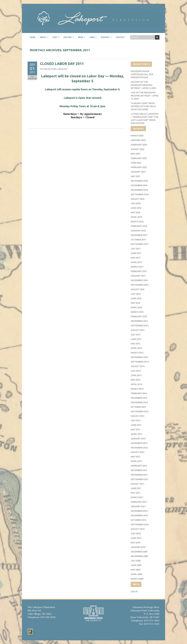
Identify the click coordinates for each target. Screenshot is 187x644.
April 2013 (136, 434)
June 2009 (136, 565)
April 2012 (136, 461)
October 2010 (138, 520)
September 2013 (140, 411)
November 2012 (139, 448)
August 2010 (138, 529)
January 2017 (138, 276)
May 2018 (136, 212)
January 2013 (138, 439)
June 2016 (136, 298)
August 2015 (138, 330)
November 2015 (139, 321)
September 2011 (140, 479)
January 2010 (138, 547)
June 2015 (136, 339)
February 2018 (139, 226)
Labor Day (62, 69)
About (43, 37)
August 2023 (138, 149)
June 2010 (136, 538)
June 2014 (136, 375)
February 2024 (139, 145)
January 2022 (138, 172)
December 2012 (139, 443)
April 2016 (136, 307)
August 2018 (138, 199)
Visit (55, 37)
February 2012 (139, 466)
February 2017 (139, 271)
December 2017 (139, 235)
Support (105, 37)
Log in (134, 591)
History (68, 37)
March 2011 (137, 497)
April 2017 (136, 262)
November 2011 (139, 475)
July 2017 (136, 249)
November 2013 (139, 402)
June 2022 (136, 163)
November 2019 (139, 181)
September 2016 (140, 285)
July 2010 (136, 534)
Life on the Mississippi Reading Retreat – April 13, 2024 (145, 96)
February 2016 (139, 316)
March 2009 (137, 579)
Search (157, 37)
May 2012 (136, 457)
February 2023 (139, 158)
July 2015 (136, 335)
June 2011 (136, 488)
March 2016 (137, 312)
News (81, 37)
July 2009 (136, 561)
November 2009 (139, 556)
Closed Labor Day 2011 (62, 64)
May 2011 (136, 493)
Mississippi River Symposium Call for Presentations (142, 74)
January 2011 (138, 506)
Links (92, 37)
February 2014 (139, 393)
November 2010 (139, 515)
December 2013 (139, 398)
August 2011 (138, 484)
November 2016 (139, 280)
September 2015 (140, 326)
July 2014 (136, 371)
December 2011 (139, 470)
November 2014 (139, 357)
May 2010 (136, 543)
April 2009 (136, 574)
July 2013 (136, 420)
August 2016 (138, 289)
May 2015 (136, 344)
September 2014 (140, 362)
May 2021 (136, 176)
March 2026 (137, 136)
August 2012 (138, 452)
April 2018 (136, 217)
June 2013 (136, 425)
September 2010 (140, 524)
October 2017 (138, 240)
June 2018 (136, 208)
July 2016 (136, 294)
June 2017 (136, 253)
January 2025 (138, 140)
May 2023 (136, 154)
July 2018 (136, 203)
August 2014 (138, 366)
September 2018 (140, 194)
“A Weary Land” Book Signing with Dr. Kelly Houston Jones (143, 106)
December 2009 (139, 552)
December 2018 (139, 185)
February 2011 (139, 502)
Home (33, 37)
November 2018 (139, 190)
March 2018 (137, 221)
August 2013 (138, 416)
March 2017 (137, 267)
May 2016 (136, 303)
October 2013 (138, 407)
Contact (120, 37)
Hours (53, 69)
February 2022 (139, 167)
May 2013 (136, 430)
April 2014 (136, 384)
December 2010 (139, 511)
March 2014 (137, 389)
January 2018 (138, 231)
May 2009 (136, 570)
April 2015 (136, 348)
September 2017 (140, 244)
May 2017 (136, 258)
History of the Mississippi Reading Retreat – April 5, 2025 (143, 85)
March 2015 (137, 353)
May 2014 (136, 380)
